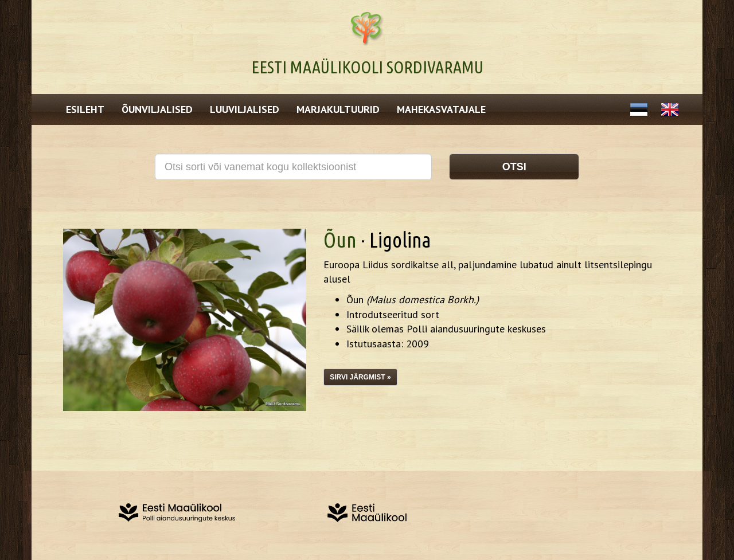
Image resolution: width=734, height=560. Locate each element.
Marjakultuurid (338, 109)
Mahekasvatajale (441, 109)
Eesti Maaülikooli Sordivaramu (367, 67)
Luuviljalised (245, 109)
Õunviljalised (157, 109)
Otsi (514, 167)
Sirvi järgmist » (360, 377)
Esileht (85, 109)
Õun (340, 240)
